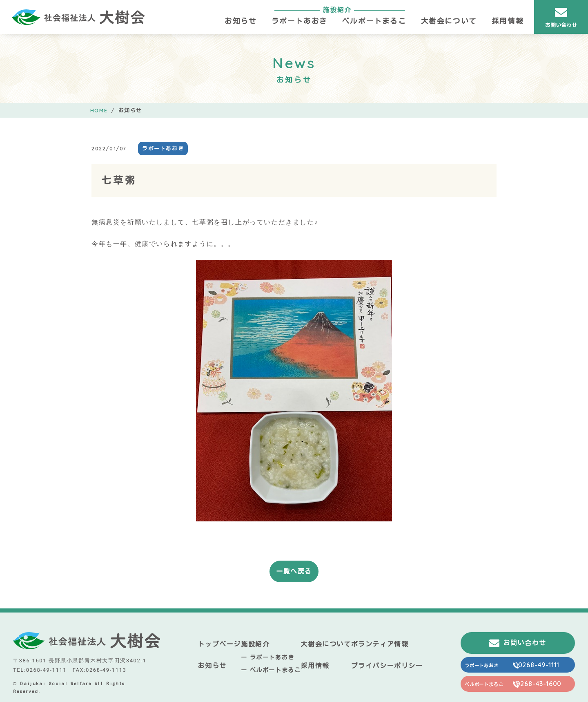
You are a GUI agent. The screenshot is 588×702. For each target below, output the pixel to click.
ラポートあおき (300, 21)
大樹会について (449, 21)
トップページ (219, 644)
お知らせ (241, 21)
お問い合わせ (561, 17)
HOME (99, 110)
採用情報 (508, 21)
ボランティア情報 (380, 644)
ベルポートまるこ (374, 21)
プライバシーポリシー (387, 666)
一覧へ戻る (294, 571)
